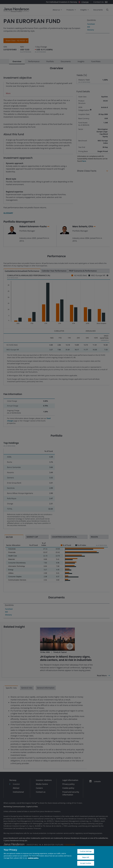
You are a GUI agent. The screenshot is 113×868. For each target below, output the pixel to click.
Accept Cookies (86, 863)
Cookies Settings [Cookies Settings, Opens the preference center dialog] (86, 851)
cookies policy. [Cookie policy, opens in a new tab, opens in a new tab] (33, 858)
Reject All (86, 857)
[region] (56, 857)
